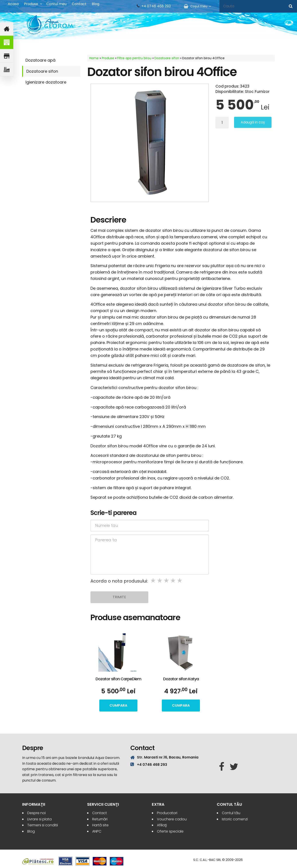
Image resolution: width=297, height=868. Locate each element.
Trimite (119, 597)
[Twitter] (234, 767)
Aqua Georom (50, 25)
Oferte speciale (170, 831)
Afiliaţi (162, 825)
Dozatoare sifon (42, 71)
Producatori (167, 813)
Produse (31, 4)
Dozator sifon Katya (181, 679)
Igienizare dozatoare (46, 82)
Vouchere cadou (172, 819)
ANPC (97, 831)
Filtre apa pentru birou (134, 58)
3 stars (167, 581)
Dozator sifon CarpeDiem (118, 679)
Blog (96, 4)
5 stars (180, 581)
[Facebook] (222, 767)
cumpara (118, 705)
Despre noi (36, 813)
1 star (153, 581)
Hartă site (100, 825)
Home (94, 58)
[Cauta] (291, 6)
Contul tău (231, 813)
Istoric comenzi (235, 819)
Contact (79, 4)
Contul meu (56, 4)
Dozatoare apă (40, 60)
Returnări (100, 819)
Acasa (13, 4)
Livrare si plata (39, 819)
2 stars (160, 581)
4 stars (173, 581)
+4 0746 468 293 (156, 6)
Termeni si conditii (43, 825)
